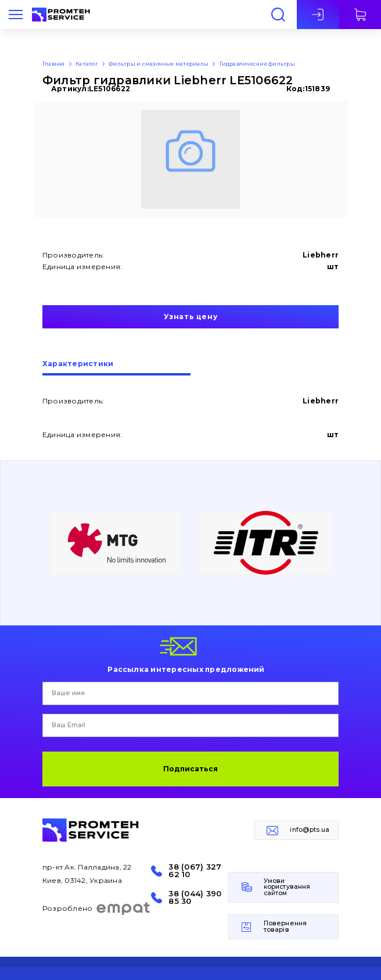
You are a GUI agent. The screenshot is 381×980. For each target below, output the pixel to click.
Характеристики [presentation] (78, 364)
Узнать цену (191, 316)
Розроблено (97, 909)
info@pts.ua (310, 830)
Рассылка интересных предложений (186, 669)
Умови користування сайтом (287, 887)
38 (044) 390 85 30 (195, 897)
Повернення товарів (285, 927)
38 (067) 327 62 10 (195, 871)
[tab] (116, 368)
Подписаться (190, 769)
